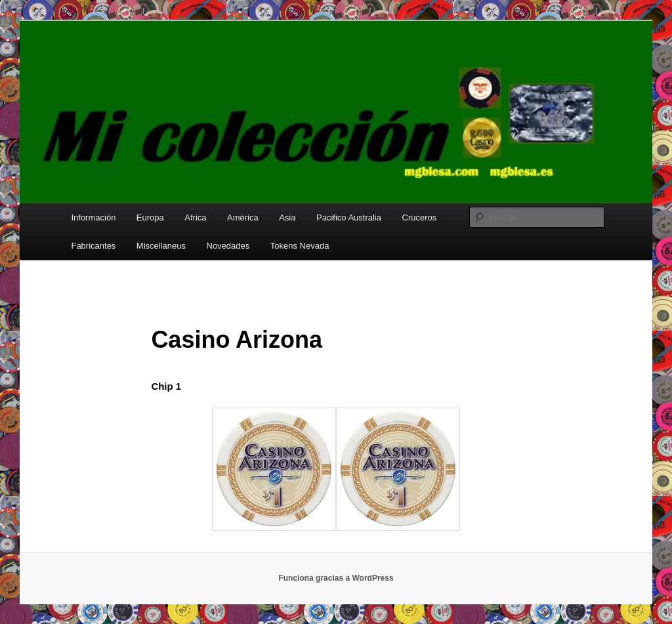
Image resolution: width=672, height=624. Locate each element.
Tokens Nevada (300, 246)
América (243, 218)
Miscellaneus (161, 246)
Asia (287, 218)
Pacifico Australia (349, 218)
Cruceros (420, 218)
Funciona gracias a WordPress (336, 578)
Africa (195, 218)
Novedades (228, 246)
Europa (150, 218)
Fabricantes (93, 246)
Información (93, 218)
